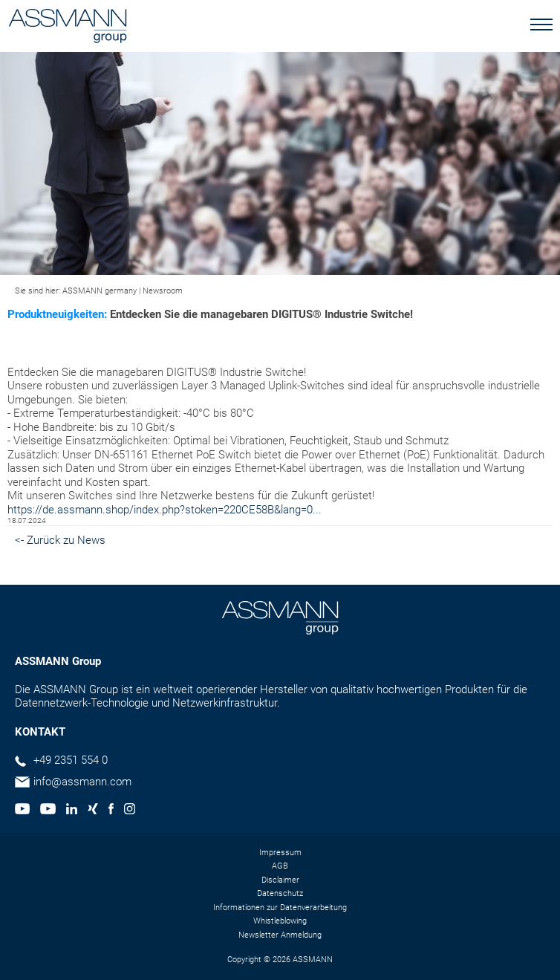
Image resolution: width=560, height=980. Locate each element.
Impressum (280, 853)
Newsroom (163, 291)
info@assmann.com (82, 782)
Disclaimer (280, 880)
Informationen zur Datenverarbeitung (280, 908)
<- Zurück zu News (60, 540)
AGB (280, 866)
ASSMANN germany (100, 291)
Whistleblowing (280, 921)
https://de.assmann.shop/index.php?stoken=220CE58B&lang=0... (165, 510)
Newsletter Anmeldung (280, 935)
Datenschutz (280, 893)
